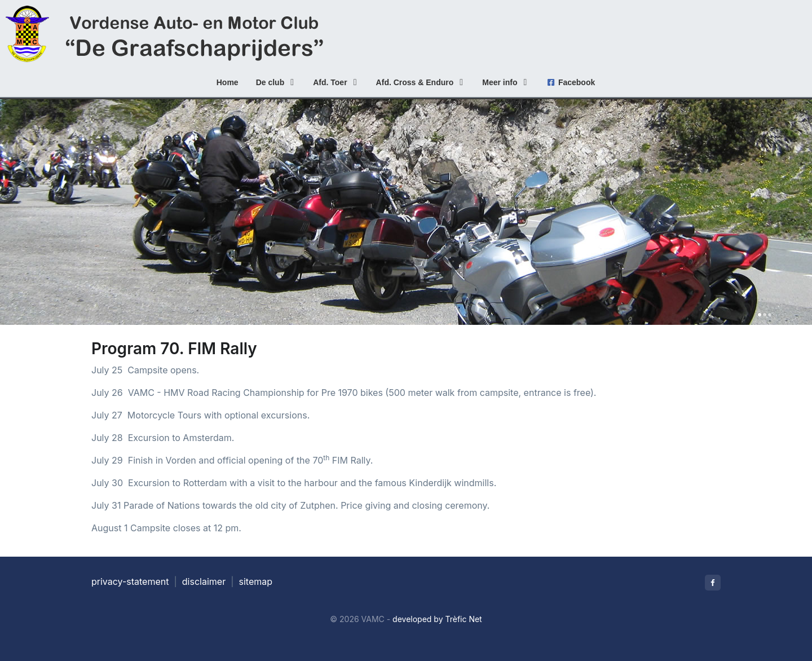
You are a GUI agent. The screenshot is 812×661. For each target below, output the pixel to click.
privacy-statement (130, 581)
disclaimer (204, 581)
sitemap (256, 581)
